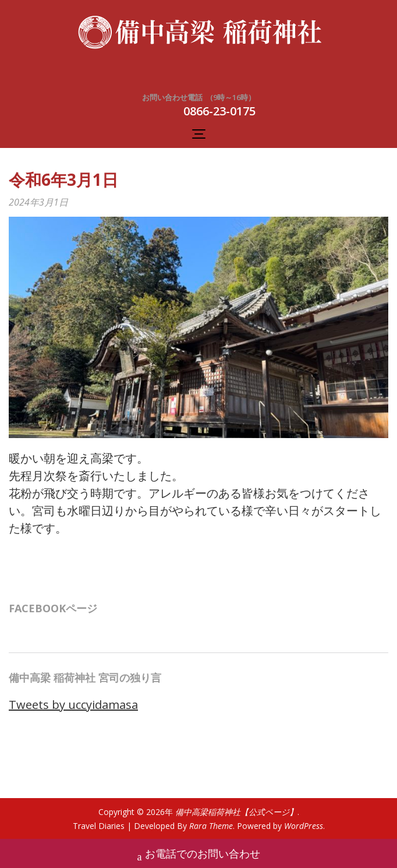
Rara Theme (211, 826)
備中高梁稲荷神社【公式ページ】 (236, 812)
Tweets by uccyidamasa (73, 705)
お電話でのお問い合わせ (199, 855)
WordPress (304, 826)
